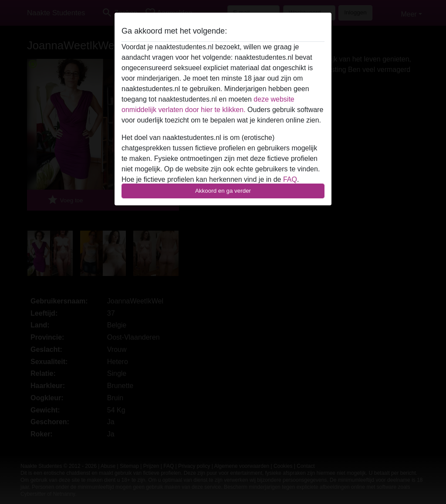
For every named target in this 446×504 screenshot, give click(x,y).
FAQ (290, 179)
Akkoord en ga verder (223, 191)
